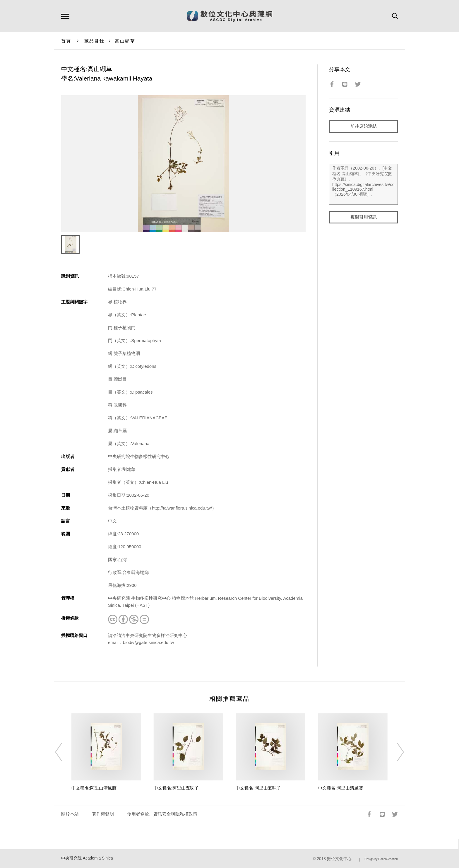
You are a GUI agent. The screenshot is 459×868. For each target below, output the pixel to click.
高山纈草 (125, 41)
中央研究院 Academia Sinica (87, 858)
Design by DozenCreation (381, 859)
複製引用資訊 (364, 217)
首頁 (66, 41)
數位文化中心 (339, 859)
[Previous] (64, 752)
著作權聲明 (103, 814)
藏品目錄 (94, 41)
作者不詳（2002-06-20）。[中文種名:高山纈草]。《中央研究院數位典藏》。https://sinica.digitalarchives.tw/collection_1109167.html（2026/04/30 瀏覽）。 (363, 184)
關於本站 (70, 814)
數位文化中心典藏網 (230, 16)
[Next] (395, 752)
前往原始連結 (364, 126)
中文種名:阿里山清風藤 (94, 788)
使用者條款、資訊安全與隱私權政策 (162, 814)
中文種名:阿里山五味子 (176, 788)
